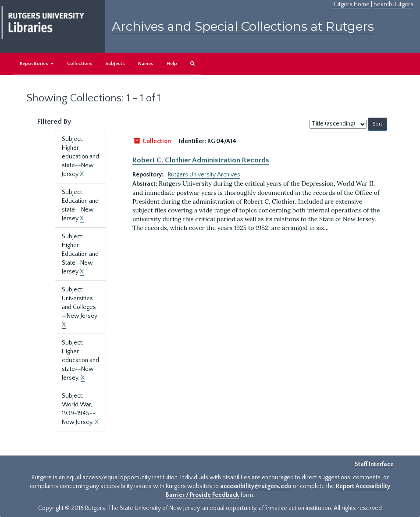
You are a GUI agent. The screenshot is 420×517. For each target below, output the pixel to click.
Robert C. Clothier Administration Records (201, 160)
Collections (80, 64)
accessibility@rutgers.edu (256, 486)
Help (172, 64)
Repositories (37, 64)
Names (146, 64)
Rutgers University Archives (204, 175)
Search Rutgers (393, 4)
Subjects (115, 64)
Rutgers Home (351, 4)
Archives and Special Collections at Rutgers (243, 26)
